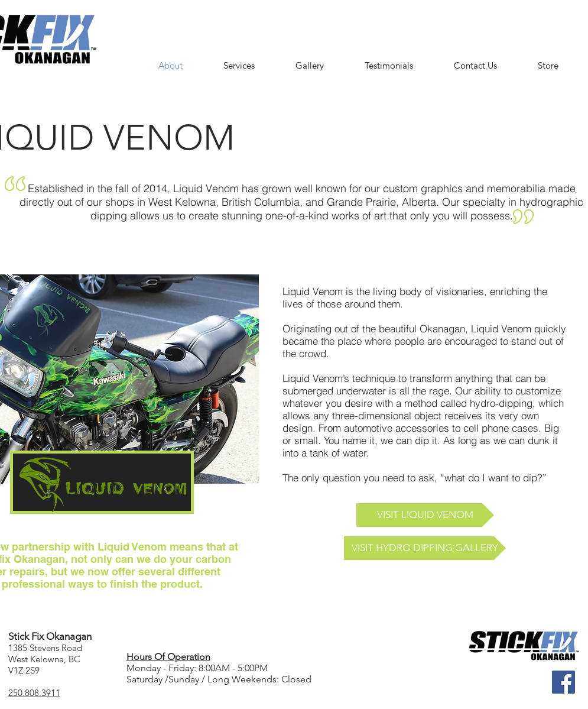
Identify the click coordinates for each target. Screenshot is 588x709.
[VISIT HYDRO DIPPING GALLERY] (425, 548)
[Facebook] (563, 682)
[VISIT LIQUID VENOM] (425, 515)
